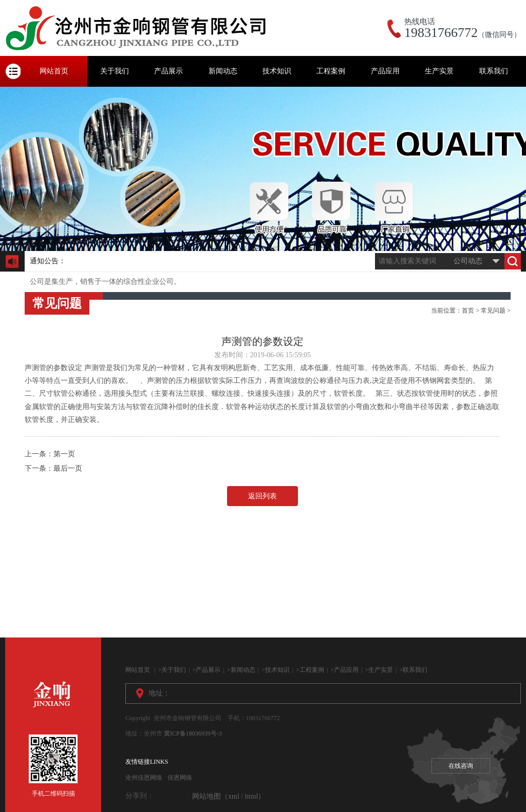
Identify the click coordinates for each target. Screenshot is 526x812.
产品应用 (385, 71)
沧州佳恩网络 (144, 778)
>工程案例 (310, 670)
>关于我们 (172, 670)
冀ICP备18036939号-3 (193, 733)
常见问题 (493, 311)
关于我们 (115, 71)
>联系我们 (414, 670)
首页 (468, 311)
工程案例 (331, 71)
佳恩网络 (180, 778)
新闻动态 (223, 71)
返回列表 (262, 496)
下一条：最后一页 (53, 468)
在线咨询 (461, 766)
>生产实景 (379, 670)
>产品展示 (207, 670)
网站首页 (54, 71)
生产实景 (439, 71)
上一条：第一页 (50, 454)
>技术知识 (276, 670)
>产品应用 (344, 670)
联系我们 (494, 71)
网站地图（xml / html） (229, 796)
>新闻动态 (241, 670)
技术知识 (277, 71)
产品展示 (168, 71)
